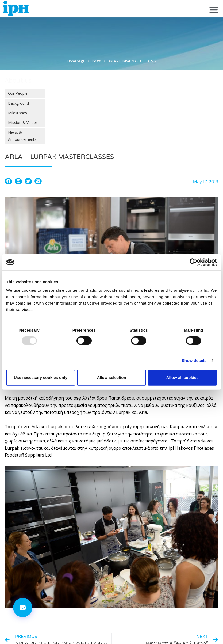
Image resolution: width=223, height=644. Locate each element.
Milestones (18, 113)
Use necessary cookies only (41, 378)
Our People (18, 93)
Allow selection (111, 378)
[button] (214, 10)
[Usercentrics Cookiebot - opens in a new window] (193, 262)
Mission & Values (23, 122)
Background (18, 103)
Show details (194, 360)
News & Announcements (22, 136)
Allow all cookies (182, 378)
